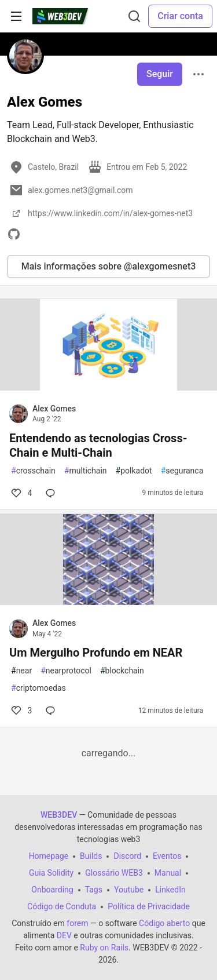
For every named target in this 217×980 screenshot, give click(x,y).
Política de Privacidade (149, 906)
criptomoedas (38, 688)
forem (77, 923)
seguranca (182, 471)
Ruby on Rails (104, 948)
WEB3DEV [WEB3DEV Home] (59, 815)
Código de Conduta (62, 906)
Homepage (49, 856)
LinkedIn (170, 890)
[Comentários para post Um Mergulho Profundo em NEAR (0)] (53, 711)
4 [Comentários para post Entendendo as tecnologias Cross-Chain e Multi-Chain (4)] (21, 493)
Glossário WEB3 (114, 873)
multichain (86, 471)
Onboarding (52, 890)
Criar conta (180, 16)
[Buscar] (134, 16)
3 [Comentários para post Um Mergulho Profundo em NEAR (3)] (21, 711)
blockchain (122, 671)
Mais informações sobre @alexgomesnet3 (109, 266)
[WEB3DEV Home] (69, 16)
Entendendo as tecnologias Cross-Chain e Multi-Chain (98, 445)
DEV (64, 935)
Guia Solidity (51, 873)
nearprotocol (66, 671)
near (21, 671)
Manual (168, 873)
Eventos (167, 856)
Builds (91, 856)
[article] (108, 387)
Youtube (129, 890)
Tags (94, 890)
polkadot (134, 471)
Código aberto (164, 923)
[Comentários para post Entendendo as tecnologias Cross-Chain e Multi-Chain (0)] (53, 493)
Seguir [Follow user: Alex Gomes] (160, 74)
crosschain (33, 471)
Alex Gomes (54, 409)
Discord (127, 856)
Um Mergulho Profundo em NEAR (96, 653)
